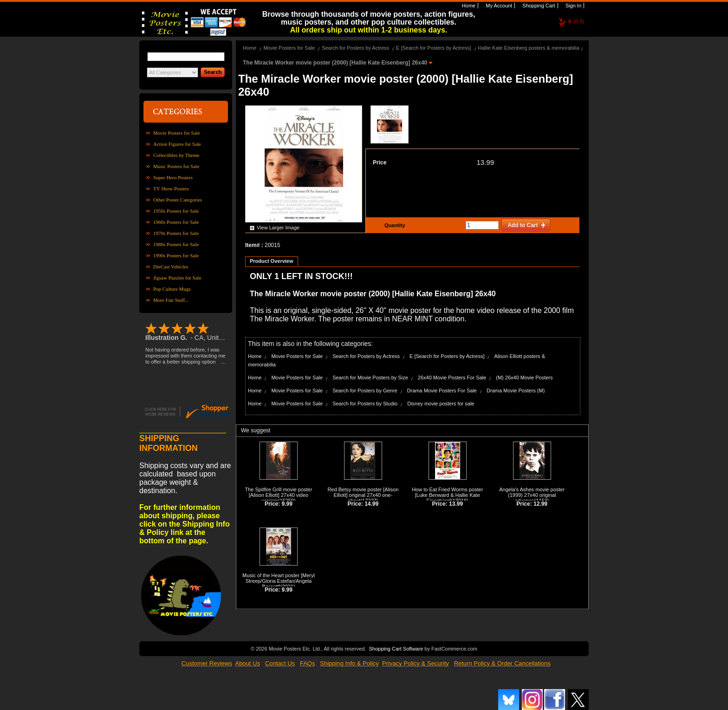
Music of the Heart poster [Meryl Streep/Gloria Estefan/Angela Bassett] (279, 581)
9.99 (287, 504)
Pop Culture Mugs (172, 289)
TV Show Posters (171, 189)
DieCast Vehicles (171, 267)
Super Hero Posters (173, 177)
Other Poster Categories (178, 200)
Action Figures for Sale (177, 144)
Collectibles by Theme (176, 155)
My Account (498, 6)
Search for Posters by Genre (365, 391)
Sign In (573, 6)
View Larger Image (278, 228)
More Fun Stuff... (171, 300)
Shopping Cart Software (396, 649)
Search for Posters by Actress (355, 48)
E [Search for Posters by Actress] (433, 48)
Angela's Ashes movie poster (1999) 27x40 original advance (532, 495)
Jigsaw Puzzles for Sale (177, 278)
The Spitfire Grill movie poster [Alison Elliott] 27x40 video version (279, 495)
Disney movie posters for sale (441, 404)
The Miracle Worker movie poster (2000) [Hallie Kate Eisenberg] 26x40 (336, 63)
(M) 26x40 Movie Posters (524, 378)
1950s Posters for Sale (176, 211)
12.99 (540, 504)
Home (468, 6)
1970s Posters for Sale (176, 233)
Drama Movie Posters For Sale (442, 391)
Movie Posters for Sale (177, 133)
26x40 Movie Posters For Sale (452, 378)
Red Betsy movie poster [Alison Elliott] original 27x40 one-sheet (363, 495)
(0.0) (576, 21)
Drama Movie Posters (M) (516, 391)
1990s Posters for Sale (176, 255)
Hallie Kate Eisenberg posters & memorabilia (529, 48)
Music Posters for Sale (176, 166)
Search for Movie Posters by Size (370, 378)
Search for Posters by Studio (365, 404)
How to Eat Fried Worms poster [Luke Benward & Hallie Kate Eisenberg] (447, 495)
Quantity (394, 225)
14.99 (371, 504)
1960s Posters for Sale (176, 222)
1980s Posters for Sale (176, 244)
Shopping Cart (538, 6)
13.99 (485, 162)
